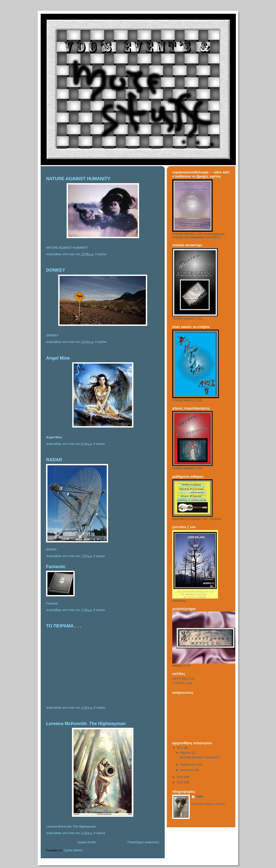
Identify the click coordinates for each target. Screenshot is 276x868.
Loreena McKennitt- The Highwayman (86, 724)
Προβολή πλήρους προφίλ (208, 804)
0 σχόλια (101, 254)
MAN (200, 797)
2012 (180, 748)
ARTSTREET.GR (183, 679)
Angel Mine (58, 358)
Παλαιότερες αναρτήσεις (143, 842)
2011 (180, 777)
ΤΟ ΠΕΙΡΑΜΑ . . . (64, 626)
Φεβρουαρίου (189, 764)
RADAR (54, 460)
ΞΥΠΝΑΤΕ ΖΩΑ (182, 683)
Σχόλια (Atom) (73, 850)
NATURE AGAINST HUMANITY (78, 179)
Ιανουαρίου (188, 770)
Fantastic (56, 567)
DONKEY (56, 270)
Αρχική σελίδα (87, 842)
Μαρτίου (186, 753)
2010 (180, 782)
